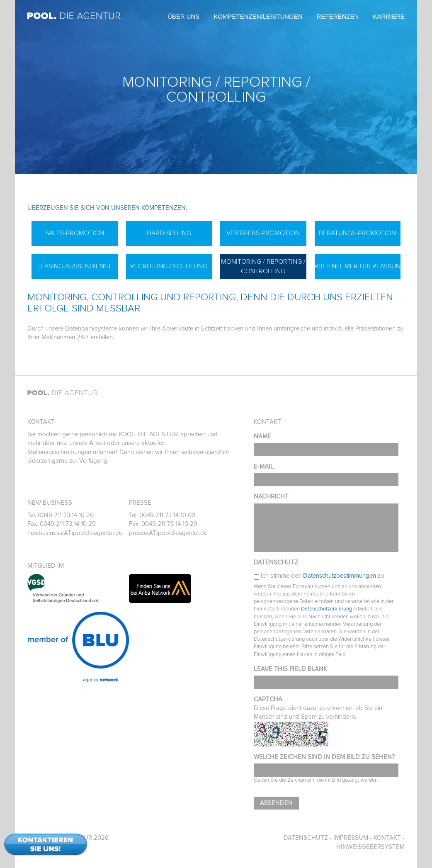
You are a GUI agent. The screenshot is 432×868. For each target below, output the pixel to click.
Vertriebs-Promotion (263, 233)
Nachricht (271, 497)
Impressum (351, 838)
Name (262, 436)
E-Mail (264, 467)
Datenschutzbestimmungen (340, 576)
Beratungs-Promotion (357, 233)
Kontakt (387, 838)
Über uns (184, 16)
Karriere (389, 16)
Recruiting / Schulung (169, 266)
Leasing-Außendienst (74, 266)
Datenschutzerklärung (326, 609)
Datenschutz (276, 563)
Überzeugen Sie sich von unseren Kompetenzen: (107, 208)
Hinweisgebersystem (370, 847)
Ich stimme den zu (322, 576)
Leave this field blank (290, 669)
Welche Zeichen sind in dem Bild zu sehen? (324, 757)
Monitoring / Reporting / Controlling (263, 266)
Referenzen (338, 16)
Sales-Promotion (75, 233)
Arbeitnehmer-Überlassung (358, 266)
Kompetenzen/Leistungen (258, 16)
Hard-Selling (169, 233)
